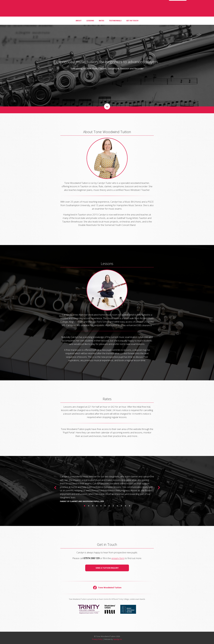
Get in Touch (132, 26)
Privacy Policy (97, 639)
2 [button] (89, 506)
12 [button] (130, 506)
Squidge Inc (118, 639)
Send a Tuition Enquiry (107, 568)
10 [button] (121, 506)
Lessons (90, 26)
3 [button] (93, 506)
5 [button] (101, 506)
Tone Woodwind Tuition (107, 11)
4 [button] (97, 506)
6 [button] (105, 506)
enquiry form (118, 558)
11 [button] (126, 506)
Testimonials (115, 26)
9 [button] (117, 506)
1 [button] (85, 506)
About (79, 26)
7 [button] (109, 506)
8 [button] (113, 506)
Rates (101, 26)
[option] (107, 488)
